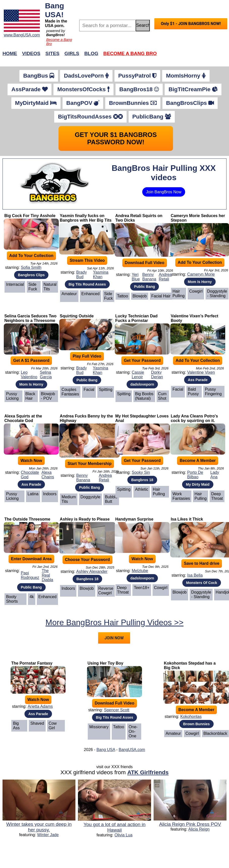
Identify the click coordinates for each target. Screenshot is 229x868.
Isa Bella (195, 575)
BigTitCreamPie (193, 89)
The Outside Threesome (27, 519)
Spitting (106, 390)
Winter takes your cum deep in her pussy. (39, 827)
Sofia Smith (31, 267)
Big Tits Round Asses (87, 284)
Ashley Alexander (92, 571)
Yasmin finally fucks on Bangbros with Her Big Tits (86, 218)
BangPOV (83, 103)
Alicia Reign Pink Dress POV (190, 824)
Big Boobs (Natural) (144, 396)
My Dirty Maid (198, 484)
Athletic (141, 489)
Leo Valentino (29, 375)
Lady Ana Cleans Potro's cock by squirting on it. (194, 418)
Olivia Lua (123, 835)
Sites (52, 53)
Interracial (15, 284)
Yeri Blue (136, 277)
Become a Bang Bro (130, 53)
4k (32, 597)
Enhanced (91, 294)
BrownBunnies (133, 103)
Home (10, 53)
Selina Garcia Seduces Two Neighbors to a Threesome (30, 318)
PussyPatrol (137, 76)
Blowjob (140, 296)
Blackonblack (215, 733)
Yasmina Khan (101, 275)
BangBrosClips (190, 103)
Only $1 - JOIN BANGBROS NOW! (191, 24)
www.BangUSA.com (22, 35)
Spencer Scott (117, 710)
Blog (91, 53)
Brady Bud (81, 275)
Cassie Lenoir (138, 375)
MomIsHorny (186, 76)
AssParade (30, 89)
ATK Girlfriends (148, 772)
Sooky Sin (141, 472)
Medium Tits (69, 499)
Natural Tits (50, 287)
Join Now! (194, 56)
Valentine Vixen (201, 372)
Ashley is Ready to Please (85, 519)
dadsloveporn (142, 384)
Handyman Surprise (134, 519)
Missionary (99, 727)
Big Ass (16, 726)
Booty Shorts (12, 599)
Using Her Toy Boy (105, 663)
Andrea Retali (165, 277)
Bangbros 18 (142, 480)
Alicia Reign (199, 829)
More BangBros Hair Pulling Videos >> (114, 622)
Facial (89, 390)
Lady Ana (215, 475)
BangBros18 (139, 89)
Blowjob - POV (48, 396)
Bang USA (106, 750)
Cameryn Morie (201, 274)
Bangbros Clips (31, 275)
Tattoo (123, 296)
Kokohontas (191, 717)
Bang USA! (54, 10)
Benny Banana (149, 277)
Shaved (37, 723)
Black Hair (30, 396)
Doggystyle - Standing (217, 294)
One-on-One (133, 731)
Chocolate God (30, 475)
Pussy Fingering (213, 392)
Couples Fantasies (70, 392)
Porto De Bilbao (195, 475)
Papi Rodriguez (30, 575)
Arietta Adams (40, 706)
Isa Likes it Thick (187, 519)
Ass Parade (198, 380)
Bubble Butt (111, 499)
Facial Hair (161, 296)
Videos (31, 53)
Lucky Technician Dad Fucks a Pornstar (136, 318)
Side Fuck (33, 287)
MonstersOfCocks (83, 89)
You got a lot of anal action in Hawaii (115, 827)
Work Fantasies (181, 496)
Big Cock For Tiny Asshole (30, 216)
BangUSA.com (132, 750)
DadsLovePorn (86, 76)
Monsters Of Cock (202, 583)
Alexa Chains (48, 475)
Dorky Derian (157, 375)
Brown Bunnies (196, 724)
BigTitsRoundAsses (90, 117)
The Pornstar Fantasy (32, 663)
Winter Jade (48, 835)
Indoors (50, 494)
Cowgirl (196, 291)
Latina (33, 494)
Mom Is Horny (200, 282)
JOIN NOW (114, 638)
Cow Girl (53, 726)
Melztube (140, 571)
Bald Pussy (193, 392)
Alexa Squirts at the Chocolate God (23, 418)
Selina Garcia (46, 375)
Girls (72, 53)
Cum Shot (162, 396)
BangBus (39, 76)
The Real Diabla (47, 575)
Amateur (69, 294)
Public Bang (144, 287)
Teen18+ (142, 588)
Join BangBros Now (164, 192)
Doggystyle (90, 497)
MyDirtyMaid (36, 103)
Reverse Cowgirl (106, 591)
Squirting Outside (77, 316)
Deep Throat (217, 496)
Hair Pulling (179, 294)
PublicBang (152, 117)
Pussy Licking (12, 396)
